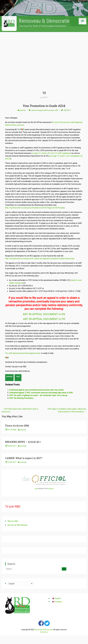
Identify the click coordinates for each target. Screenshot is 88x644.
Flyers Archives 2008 (17, 426)
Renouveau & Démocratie (44, 21)
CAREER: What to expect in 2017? (24, 458)
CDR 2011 (67, 110)
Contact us (44, 632)
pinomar (23, 110)
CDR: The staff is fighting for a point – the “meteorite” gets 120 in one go (38, 395)
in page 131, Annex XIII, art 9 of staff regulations (51, 153)
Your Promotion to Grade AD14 (44, 106)
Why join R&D (13, 521)
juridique (51, 489)
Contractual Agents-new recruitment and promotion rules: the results (36, 390)
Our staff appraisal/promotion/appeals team (23, 353)
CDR (57, 110)
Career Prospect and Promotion (43, 110)
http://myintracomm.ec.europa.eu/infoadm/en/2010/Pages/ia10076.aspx (34, 208)
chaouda (23, 446)
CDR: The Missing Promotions (21, 398)
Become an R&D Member (18, 525)
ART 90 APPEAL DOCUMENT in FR (44, 319)
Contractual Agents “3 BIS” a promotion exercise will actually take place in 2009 (41, 393)
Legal (36, 489)
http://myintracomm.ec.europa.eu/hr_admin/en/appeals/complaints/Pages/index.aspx (40, 259)
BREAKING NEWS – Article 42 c (23, 442)
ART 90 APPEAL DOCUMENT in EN (44, 314)
